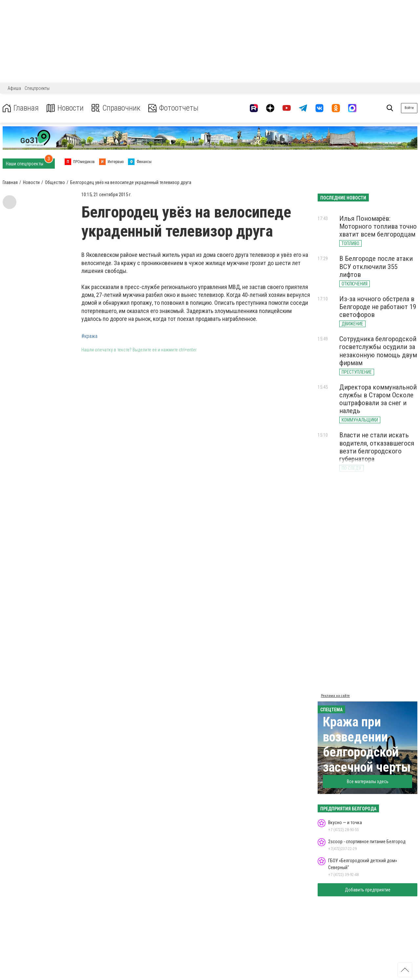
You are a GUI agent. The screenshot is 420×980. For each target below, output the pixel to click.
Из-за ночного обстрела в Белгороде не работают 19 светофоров (378, 307)
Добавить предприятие (368, 890)
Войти (409, 108)
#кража (89, 336)
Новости (65, 108)
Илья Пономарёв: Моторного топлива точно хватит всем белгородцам (378, 226)
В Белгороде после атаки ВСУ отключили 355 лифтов (376, 266)
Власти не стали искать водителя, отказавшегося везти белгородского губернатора (377, 447)
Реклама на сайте (335, 696)
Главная (21, 108)
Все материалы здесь (368, 782)
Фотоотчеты (173, 108)
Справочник (116, 108)
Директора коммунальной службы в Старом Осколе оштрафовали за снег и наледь (378, 399)
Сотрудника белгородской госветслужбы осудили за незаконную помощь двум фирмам (378, 351)
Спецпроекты (37, 88)
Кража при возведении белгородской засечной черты (367, 745)
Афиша (14, 88)
